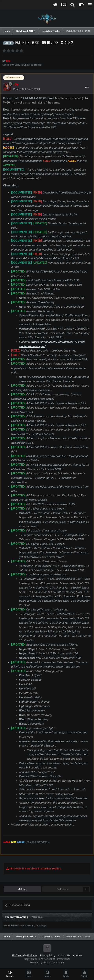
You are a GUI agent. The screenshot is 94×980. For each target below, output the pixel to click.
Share (22, 889)
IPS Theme (18, 955)
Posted (27, 89)
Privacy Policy (48, 955)
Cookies (78, 955)
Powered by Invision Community (47, 963)
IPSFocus (32, 955)
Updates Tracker (33, 65)
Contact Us (64, 955)
